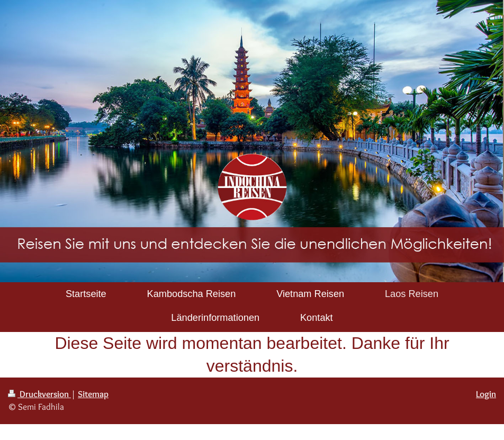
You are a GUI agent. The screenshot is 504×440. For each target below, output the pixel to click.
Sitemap (93, 394)
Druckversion (39, 394)
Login (486, 394)
